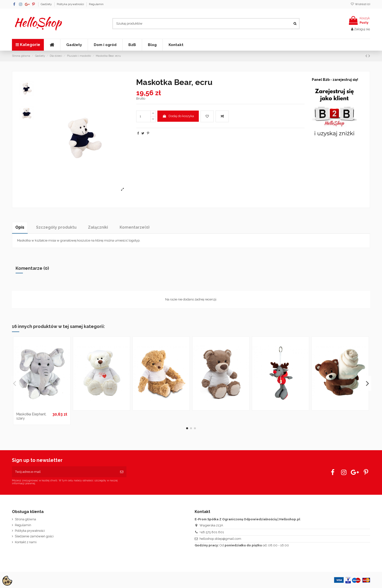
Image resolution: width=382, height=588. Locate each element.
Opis (20, 227)
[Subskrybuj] (122, 472)
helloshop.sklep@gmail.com (220, 539)
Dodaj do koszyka (178, 116)
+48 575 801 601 (212, 532)
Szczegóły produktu (56, 227)
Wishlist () (360, 4)
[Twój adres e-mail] (64, 472)
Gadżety (47, 4)
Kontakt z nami (26, 542)
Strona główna (25, 519)
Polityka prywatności (71, 4)
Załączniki (98, 227)
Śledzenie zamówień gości (34, 536)
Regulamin (96, 4)
